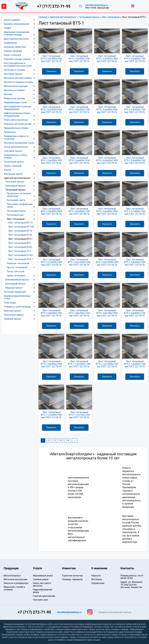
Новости (96, 576)
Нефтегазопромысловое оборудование (17, 114)
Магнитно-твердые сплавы (18, 82)
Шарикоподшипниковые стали (17, 297)
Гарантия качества (72, 576)
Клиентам (69, 568)
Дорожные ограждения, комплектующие (17, 33)
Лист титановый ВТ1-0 (20, 223)
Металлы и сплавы (14, 90)
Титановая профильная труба (20, 205)
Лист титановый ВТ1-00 (21, 227)
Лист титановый (111, 17)
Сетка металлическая (16, 147)
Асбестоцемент (12, 20)
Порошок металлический (18, 124)
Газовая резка (41, 579)
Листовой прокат (13, 74)
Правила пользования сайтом (115, 612)
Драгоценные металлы (16, 39)
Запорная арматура (15, 47)
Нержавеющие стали (15, 102)
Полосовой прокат (14, 315)
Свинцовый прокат (16, 186)
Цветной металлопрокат (63, 17)
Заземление (10, 43)
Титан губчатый (15, 271)
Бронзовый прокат (15, 284)
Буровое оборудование (16, 24)
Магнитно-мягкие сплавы (18, 78)
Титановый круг (15, 215)
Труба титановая (16, 276)
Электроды (10, 303)
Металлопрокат (12, 576)
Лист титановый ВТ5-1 (20, 239)
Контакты (127, 568)
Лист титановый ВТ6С (20, 247)
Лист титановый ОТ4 (19, 251)
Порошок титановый (18, 263)
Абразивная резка (43, 576)
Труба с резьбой (13, 166)
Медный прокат (14, 288)
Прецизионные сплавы (16, 128)
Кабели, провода (13, 51)
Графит (8, 28)
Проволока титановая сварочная (19, 195)
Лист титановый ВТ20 (20, 235)
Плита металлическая (16, 120)
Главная (43, 17)
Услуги (7, 170)
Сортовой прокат (13, 151)
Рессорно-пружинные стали (19, 143)
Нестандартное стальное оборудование (17, 108)
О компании (99, 568)
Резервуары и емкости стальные (16, 137)
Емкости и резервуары (16, 583)
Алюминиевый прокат (17, 280)
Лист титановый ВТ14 (20, 231)
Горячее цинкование (44, 596)
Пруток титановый (17, 267)
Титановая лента (16, 200)
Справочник (98, 583)
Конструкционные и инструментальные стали (18, 64)
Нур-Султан (103, 8)
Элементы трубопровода (17, 307)
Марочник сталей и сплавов (14, 588)
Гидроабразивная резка (43, 591)
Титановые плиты (16, 211)
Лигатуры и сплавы (14, 70)
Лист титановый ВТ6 (19, 243)
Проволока (10, 132)
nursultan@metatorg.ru (97, 5)
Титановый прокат (89, 17)
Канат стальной (12, 55)
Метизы (8, 94)
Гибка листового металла (42, 584)
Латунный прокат (15, 182)
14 (68, 440)
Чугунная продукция (15, 292)
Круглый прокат (13, 311)
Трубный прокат (13, 319)
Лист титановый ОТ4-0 (20, 255)
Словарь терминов (72, 579)
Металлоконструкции (16, 86)
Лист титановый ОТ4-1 (20, 259)
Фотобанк (97, 579)
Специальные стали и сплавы (15, 156)
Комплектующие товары (17, 59)
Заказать (51, 71)
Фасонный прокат (14, 174)
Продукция (11, 568)
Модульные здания (14, 98)
